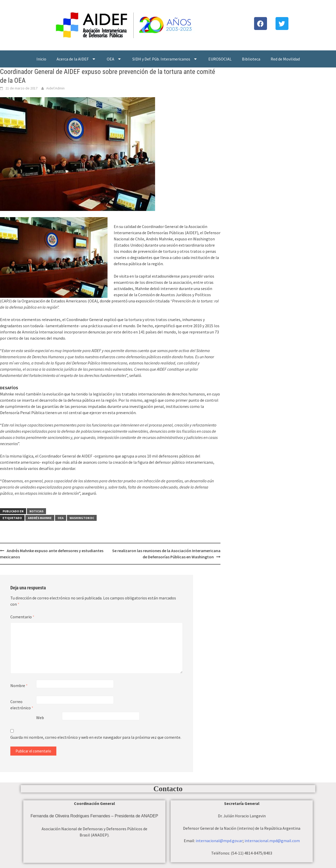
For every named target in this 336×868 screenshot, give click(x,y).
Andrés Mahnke (40, 518)
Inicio (41, 59)
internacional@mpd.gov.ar (219, 841)
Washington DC (82, 518)
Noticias (36, 511)
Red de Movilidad (285, 59)
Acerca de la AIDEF (77, 59)
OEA (114, 59)
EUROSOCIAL (220, 59)
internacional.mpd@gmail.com (272, 841)
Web (40, 718)
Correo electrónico (22, 705)
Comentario (22, 617)
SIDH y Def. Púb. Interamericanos (165, 59)
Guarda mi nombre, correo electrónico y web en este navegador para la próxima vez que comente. (96, 737)
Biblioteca (251, 59)
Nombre (19, 686)
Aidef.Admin (55, 88)
